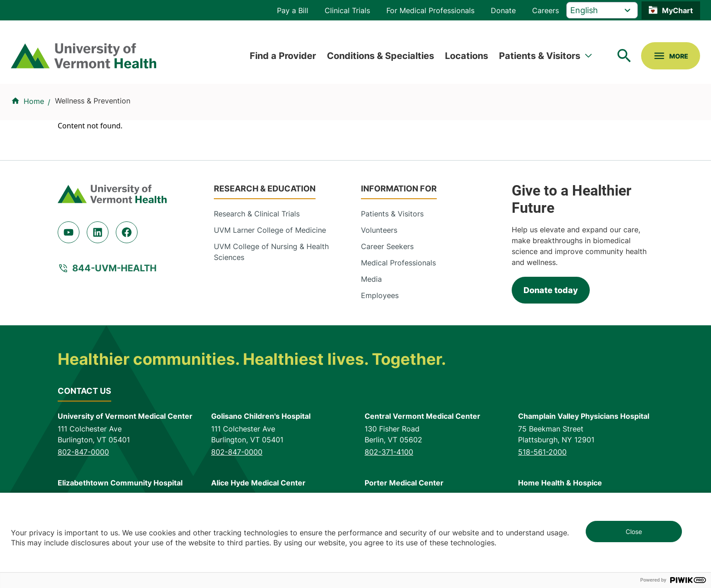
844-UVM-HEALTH (114, 268)
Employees (380, 295)
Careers (546, 10)
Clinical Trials (347, 10)
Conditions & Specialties (380, 56)
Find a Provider (283, 56)
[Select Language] (602, 10)
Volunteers (379, 230)
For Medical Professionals (430, 10)
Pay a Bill (293, 10)
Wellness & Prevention (93, 101)
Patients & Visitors (540, 56)
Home (34, 101)
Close (634, 532)
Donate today (551, 290)
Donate (503, 10)
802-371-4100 (389, 452)
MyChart (677, 10)
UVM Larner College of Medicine (270, 230)
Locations (467, 56)
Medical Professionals (398, 263)
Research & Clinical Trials (257, 214)
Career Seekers (387, 246)
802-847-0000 (83, 452)
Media (371, 279)
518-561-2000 (542, 452)
